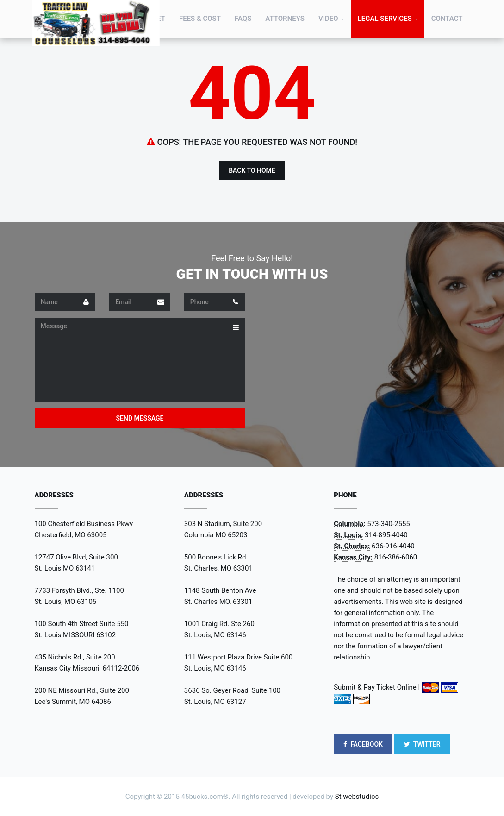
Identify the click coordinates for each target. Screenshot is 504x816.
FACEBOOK (363, 744)
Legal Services (385, 19)
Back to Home (252, 170)
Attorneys (285, 19)
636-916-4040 (393, 546)
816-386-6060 (396, 557)
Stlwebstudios (357, 797)
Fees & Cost (200, 19)
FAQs (243, 19)
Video (328, 19)
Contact (447, 19)
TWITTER (422, 744)
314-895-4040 (386, 535)
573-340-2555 (389, 524)
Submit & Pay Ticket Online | (377, 687)
